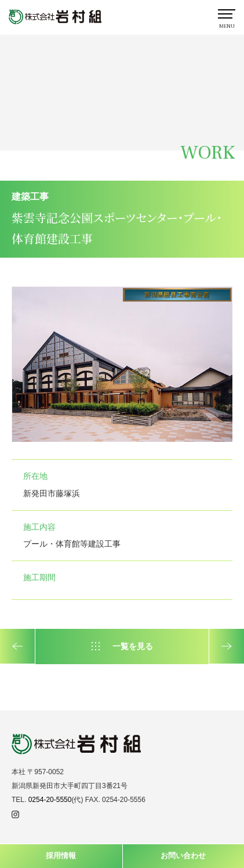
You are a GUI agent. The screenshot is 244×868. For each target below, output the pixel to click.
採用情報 (61, 856)
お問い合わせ (183, 856)
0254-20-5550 (50, 800)
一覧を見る (133, 646)
